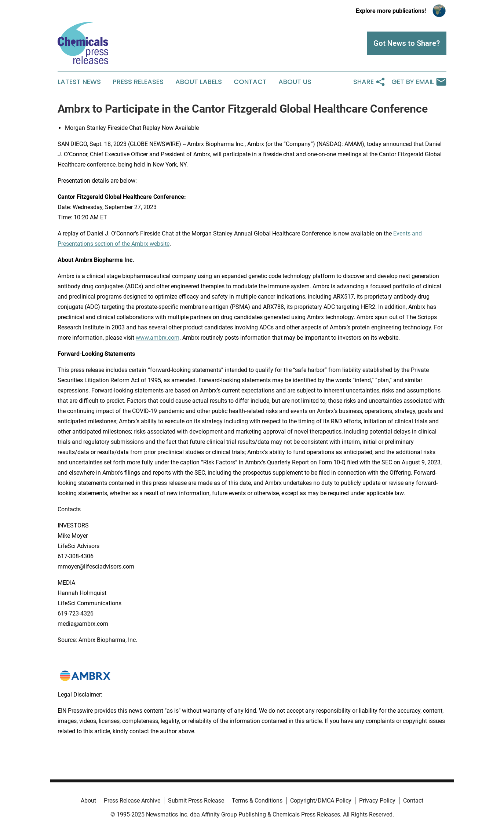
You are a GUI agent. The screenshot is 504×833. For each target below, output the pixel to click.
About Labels (199, 82)
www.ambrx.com (158, 338)
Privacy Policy (377, 801)
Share (369, 82)
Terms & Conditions (257, 801)
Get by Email (419, 82)
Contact (250, 82)
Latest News (79, 82)
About (88, 801)
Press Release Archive (132, 801)
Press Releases (138, 82)
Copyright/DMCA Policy (321, 801)
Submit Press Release (196, 801)
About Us (295, 82)
